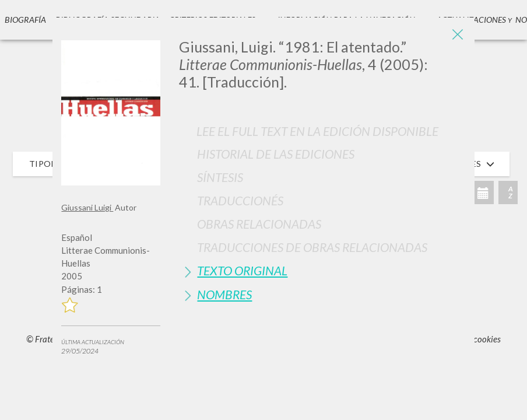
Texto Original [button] (242, 270)
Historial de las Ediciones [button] (276, 154)
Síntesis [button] (220, 177)
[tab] (322, 154)
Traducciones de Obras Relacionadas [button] (312, 247)
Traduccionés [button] (240, 200)
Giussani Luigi (87, 207)
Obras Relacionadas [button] (259, 224)
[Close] (457, 35)
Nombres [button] (224, 294)
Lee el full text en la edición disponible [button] (317, 131)
